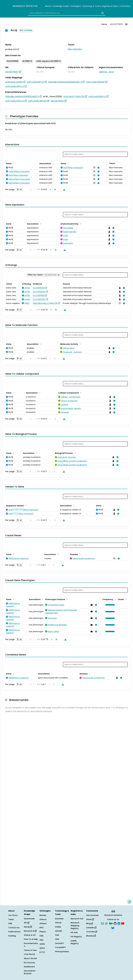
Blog (90, 923)
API (27, 923)
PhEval (58, 923)
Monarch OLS (77, 919)
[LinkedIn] (119, 923)
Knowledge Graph (61, 6)
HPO (41, 928)
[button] (109, 605)
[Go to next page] (50, 190)
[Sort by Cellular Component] (80, 393)
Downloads (29, 919)
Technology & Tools (91, 6)
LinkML (58, 927)
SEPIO (42, 948)
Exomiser (59, 919)
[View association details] (98, 168)
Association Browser (30, 972)
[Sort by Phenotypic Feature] (66, 599)
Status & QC (30, 935)
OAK (57, 935)
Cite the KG (29, 954)
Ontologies (76, 6)
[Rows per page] (19, 190)
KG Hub (74, 932)
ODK (57, 939)
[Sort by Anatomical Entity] (80, 224)
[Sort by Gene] (13, 163)
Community (125, 6)
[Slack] (107, 923)
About (48, 6)
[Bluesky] (113, 928)
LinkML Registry (75, 942)
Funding (12, 936)
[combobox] (66, 13)
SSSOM (58, 931)
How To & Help (31, 939)
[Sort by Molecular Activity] (80, 344)
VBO (41, 940)
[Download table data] (64, 190)
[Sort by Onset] (125, 599)
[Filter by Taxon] (44, 275)
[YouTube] (123, 923)
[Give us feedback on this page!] (129, 902)
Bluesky (91, 936)
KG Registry (76, 937)
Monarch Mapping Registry (75, 925)
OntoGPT (59, 943)
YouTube (92, 932)
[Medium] (111, 923)
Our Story (13, 915)
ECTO (42, 952)
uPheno (43, 923)
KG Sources (29, 963)
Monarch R (30, 931)
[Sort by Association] (53, 163)
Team (11, 919)
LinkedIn (91, 928)
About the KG (30, 958)
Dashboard (29, 967)
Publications (14, 932)
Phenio (43, 932)
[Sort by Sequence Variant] (25, 505)
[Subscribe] (102, 923)
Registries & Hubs (110, 6)
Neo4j (28, 927)
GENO (42, 944)
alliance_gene (107, 72)
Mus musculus (75, 49)
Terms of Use (30, 950)
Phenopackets (62, 952)
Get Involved (92, 915)
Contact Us (14, 928)
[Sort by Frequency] (115, 599)
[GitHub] (115, 923)
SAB (10, 923)
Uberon (43, 919)
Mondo (43, 915)
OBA (41, 936)
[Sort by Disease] (79, 554)
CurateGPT (60, 947)
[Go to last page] (55, 190)
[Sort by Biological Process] (74, 453)
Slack (90, 919)
